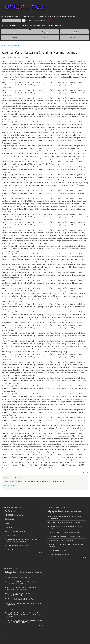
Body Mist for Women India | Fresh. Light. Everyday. (64, 532)
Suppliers (45, 32)
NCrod (7, 523)
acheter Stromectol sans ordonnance (16, 531)
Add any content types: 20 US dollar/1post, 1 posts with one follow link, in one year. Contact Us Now (33, 25)
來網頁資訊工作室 (10, 519)
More (41, 553)
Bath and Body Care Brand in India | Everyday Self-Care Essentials (66, 545)
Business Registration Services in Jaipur (17, 578)
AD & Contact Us (74, 37)
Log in (30, 20)
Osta (11, 58)
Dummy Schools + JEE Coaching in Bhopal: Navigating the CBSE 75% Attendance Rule (23, 583)
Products (74, 32)
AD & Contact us (9, 485)
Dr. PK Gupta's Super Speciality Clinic (17, 545)
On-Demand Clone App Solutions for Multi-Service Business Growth (23, 573)
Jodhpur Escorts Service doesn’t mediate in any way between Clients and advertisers (21, 540)
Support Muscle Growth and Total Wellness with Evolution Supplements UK (23, 604)
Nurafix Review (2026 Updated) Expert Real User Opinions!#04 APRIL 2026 (20, 594)
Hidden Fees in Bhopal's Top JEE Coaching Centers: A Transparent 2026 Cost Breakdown (22, 588)
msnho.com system (16, 638)
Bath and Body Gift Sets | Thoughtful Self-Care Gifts (64, 523)
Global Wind (9, 527)
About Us (45, 37)
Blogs (15, 37)
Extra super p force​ (11, 609)
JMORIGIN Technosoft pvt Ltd (14, 515)
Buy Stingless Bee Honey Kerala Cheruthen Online (64, 536)
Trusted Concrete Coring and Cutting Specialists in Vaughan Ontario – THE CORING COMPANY (23, 621)
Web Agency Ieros (10, 511)
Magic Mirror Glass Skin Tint (57, 550)
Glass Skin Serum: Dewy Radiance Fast (61, 540)
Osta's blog (16, 45)
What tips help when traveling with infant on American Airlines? (65, 512)
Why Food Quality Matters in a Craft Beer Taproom (21, 599)
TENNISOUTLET (10, 549)
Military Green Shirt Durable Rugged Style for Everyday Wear (65, 527)
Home (15, 32)
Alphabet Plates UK (11, 535)
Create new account (40, 20)
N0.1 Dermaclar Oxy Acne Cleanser (59, 554)
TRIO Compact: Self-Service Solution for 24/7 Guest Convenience (64, 518)
